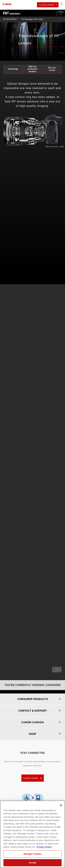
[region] (32, 834)
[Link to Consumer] (7, 4)
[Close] (61, 805)
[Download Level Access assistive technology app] (33, 798)
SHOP (32, 734)
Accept (32, 863)
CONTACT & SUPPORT (33, 711)
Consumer (46, 5)
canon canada (33, 722)
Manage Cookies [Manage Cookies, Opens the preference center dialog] (32, 854)
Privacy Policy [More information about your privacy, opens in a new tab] (44, 847)
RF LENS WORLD (10, 19)
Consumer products (33, 699)
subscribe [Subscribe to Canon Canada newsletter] (33, 778)
